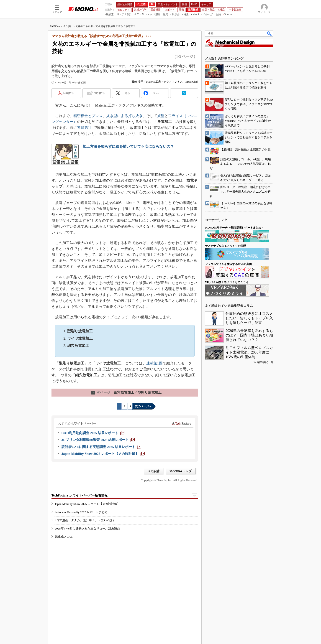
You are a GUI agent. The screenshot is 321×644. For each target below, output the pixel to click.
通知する (100, 93)
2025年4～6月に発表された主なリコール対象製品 (87, 528)
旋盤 (161, 116)
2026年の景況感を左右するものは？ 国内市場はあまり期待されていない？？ (249, 335)
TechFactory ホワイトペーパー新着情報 (80, 495)
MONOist (55, 26)
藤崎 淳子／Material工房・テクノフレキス (157, 82)
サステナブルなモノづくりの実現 (226, 246)
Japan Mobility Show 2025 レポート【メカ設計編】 (88, 504)
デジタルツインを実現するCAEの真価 (228, 264)
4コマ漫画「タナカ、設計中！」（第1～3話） (85, 520)
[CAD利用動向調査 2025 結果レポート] (93, 433)
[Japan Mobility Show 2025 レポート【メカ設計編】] (103, 454)
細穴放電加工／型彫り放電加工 (126, 392)
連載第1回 (85, 128)
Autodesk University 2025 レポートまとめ (81, 512)
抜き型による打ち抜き (124, 116)
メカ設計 (68, 26)
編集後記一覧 (265, 362)
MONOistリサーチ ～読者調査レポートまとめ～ (234, 228)
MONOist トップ (181, 471)
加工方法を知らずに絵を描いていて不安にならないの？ (128, 146)
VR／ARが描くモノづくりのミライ (227, 282)
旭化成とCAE (64, 537)
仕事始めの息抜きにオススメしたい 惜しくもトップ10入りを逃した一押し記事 (249, 318)
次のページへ (143, 406)
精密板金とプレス (88, 116)
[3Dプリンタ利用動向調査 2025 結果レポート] (98, 440)
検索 (270, 33)
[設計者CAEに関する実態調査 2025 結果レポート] (101, 447)
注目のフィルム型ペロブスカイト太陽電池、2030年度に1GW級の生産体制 (249, 352)
